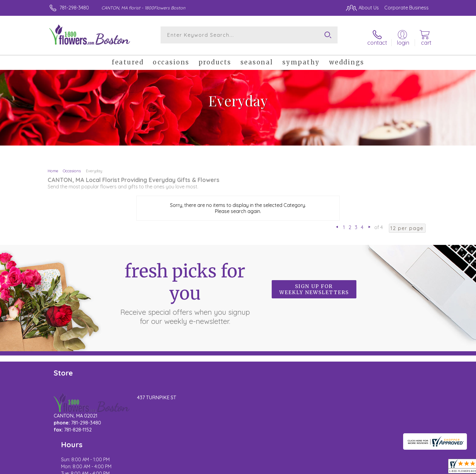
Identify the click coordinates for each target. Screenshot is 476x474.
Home (53, 167)
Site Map (412, 468)
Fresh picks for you (185, 289)
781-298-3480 (74, 8)
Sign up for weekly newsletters (314, 285)
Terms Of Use (346, 468)
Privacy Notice (382, 468)
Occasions (72, 167)
